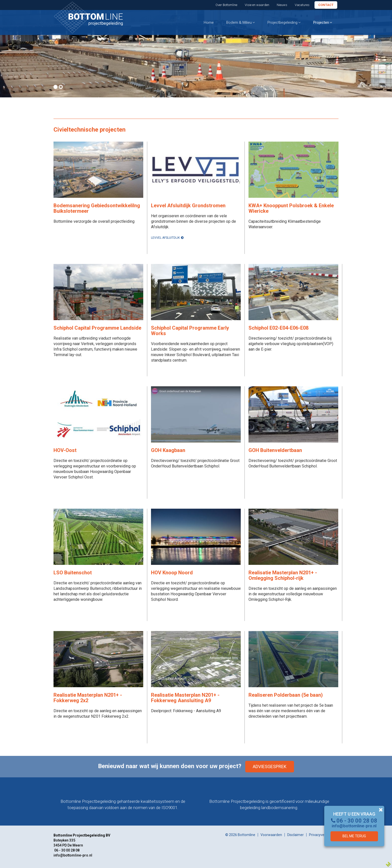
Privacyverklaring (322, 835)
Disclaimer (295, 835)
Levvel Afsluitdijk (165, 238)
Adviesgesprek (270, 766)
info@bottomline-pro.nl (354, 826)
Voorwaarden (271, 835)
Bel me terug (354, 836)
